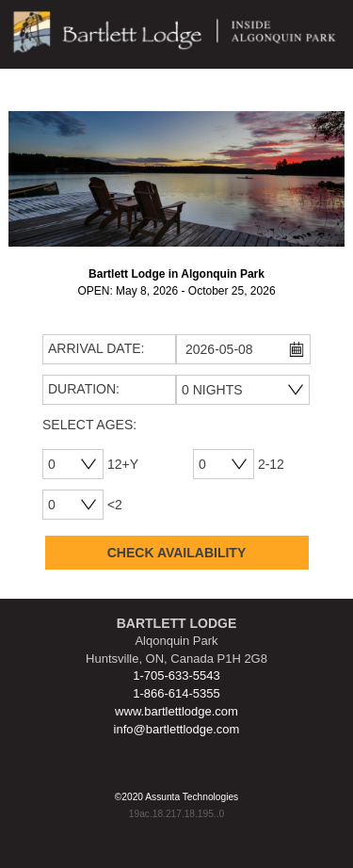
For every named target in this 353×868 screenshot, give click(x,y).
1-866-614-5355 (176, 693)
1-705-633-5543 (176, 675)
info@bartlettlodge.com (177, 729)
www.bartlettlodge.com (176, 711)
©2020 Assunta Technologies (176, 797)
